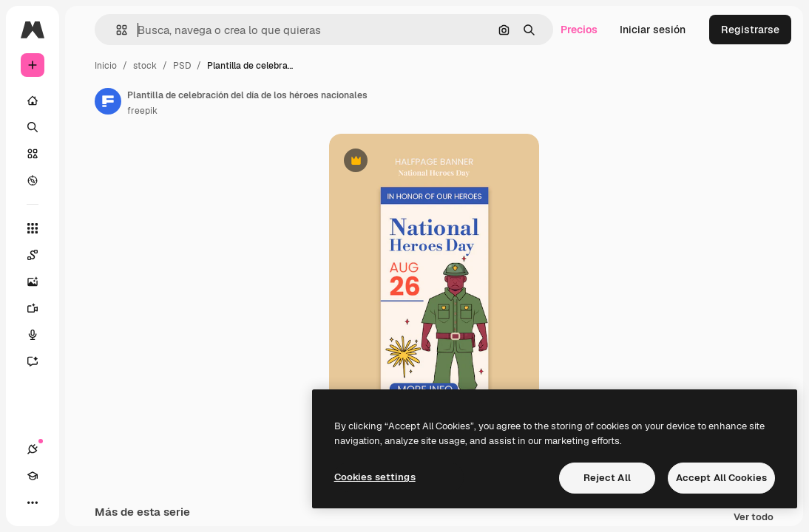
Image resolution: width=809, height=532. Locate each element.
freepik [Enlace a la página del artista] (142, 111)
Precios (579, 30)
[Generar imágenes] (40, 282)
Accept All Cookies (721, 478)
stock (145, 66)
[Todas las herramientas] (33, 228)
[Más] (33, 502)
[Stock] (33, 154)
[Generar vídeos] (40, 308)
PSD (182, 66)
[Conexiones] (33, 449)
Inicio (106, 66)
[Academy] (33, 476)
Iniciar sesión (653, 30)
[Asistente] (40, 361)
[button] (116, 30)
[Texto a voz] (40, 335)
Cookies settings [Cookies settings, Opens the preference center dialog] (375, 477)
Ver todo (754, 518)
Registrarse (750, 30)
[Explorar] (33, 180)
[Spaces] (40, 255)
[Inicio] (33, 100)
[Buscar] (33, 127)
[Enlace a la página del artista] (108, 101)
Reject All (607, 478)
